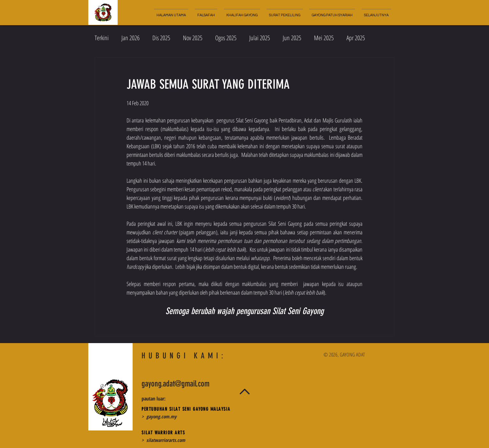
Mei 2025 (324, 38)
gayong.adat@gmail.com (175, 384)
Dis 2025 (161, 38)
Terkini (102, 38)
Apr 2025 (356, 38)
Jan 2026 (131, 38)
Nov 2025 (193, 38)
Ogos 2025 (226, 38)
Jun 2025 (292, 38)
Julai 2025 (260, 38)
